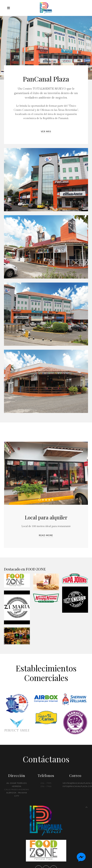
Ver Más (46, 131)
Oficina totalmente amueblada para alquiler (44, 500)
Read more (46, 535)
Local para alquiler (41, 500)
